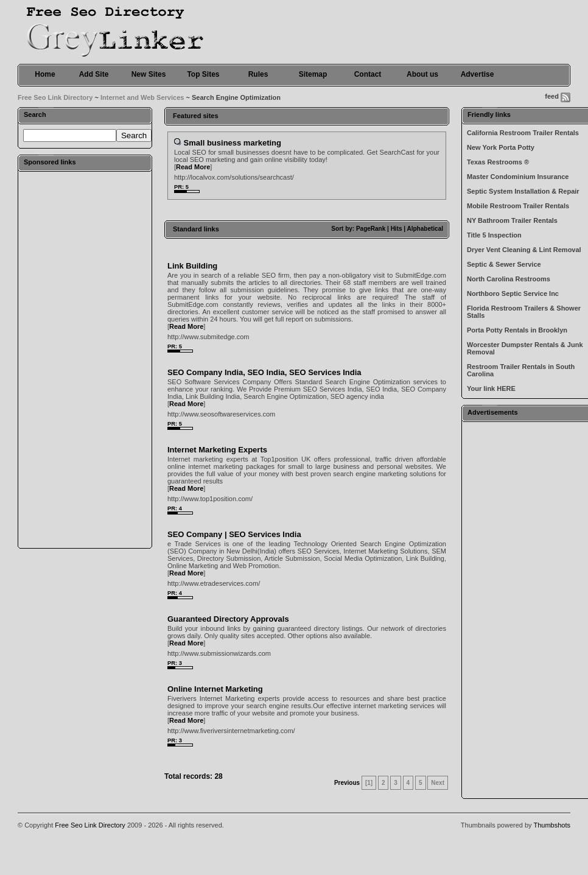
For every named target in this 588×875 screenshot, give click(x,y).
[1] (369, 783)
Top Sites (203, 74)
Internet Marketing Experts (217, 450)
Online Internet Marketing (215, 689)
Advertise (478, 74)
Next (438, 783)
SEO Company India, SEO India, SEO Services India (264, 372)
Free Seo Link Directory (55, 97)
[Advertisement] (85, 359)
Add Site (94, 74)
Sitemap (313, 74)
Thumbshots (552, 825)
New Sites (149, 74)
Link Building (192, 266)
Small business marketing (233, 143)
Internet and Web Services (142, 97)
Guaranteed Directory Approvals (228, 619)
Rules (258, 74)
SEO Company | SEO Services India (234, 534)
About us (422, 74)
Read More (193, 167)
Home (45, 74)
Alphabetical (425, 229)
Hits (397, 229)
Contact (368, 74)
